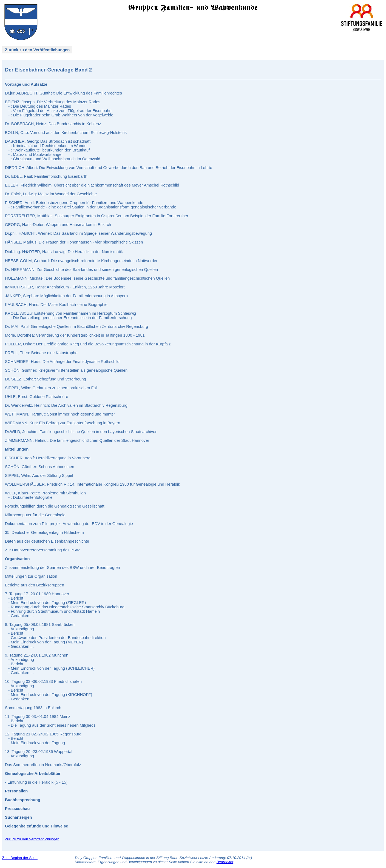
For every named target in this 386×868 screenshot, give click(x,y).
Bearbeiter (225, 862)
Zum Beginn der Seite (20, 858)
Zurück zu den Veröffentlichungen (37, 50)
